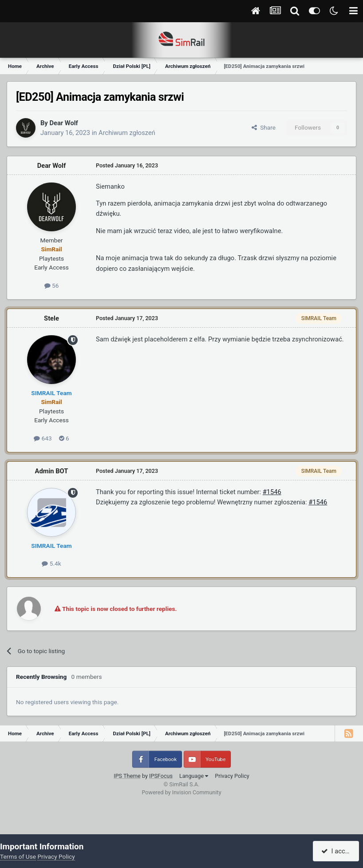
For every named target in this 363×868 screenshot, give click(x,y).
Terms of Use (18, 856)
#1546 (272, 492)
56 (52, 285)
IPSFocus (161, 776)
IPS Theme (127, 776)
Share (264, 127)
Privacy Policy (232, 776)
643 (43, 438)
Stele (51, 318)
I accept (337, 851)
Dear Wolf (63, 123)
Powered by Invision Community (181, 792)
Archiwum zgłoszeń (127, 133)
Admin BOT (52, 471)
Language (194, 776)
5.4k (51, 563)
